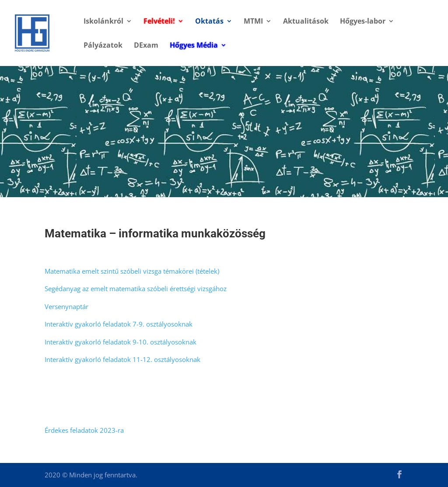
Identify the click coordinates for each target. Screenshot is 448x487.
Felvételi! (159, 22)
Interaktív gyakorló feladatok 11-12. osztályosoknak (122, 359)
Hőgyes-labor (363, 22)
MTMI (253, 22)
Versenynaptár (66, 306)
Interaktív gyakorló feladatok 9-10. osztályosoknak (121, 342)
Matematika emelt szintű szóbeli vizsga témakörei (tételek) (132, 271)
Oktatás (209, 22)
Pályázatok (103, 46)
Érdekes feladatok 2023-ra (84, 430)
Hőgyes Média (194, 46)
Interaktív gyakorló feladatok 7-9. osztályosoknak (119, 324)
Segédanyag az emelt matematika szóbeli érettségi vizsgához (136, 289)
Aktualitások (306, 22)
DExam (146, 46)
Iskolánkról (103, 22)
